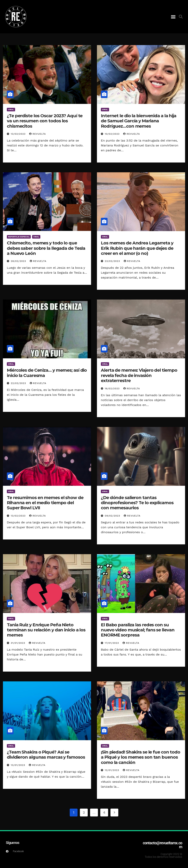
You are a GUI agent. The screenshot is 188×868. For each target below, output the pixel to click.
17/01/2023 (112, 643)
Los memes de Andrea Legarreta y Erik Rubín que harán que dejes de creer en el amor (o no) (137, 248)
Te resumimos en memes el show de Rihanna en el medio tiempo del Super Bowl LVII (45, 503)
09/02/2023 (113, 516)
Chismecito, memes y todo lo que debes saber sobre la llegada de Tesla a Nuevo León (46, 248)
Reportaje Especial (19, 237)
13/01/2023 (18, 765)
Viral (11, 109)
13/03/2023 (19, 134)
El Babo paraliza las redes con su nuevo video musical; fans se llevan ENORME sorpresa (138, 630)
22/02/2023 (19, 383)
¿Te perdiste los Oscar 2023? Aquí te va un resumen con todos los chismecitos (45, 121)
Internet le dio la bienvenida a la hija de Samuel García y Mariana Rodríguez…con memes (139, 121)
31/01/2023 (18, 643)
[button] (173, 17)
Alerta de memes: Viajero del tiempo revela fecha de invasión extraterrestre (139, 375)
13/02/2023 (19, 516)
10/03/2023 (113, 134)
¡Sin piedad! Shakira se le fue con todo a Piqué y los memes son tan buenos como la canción (141, 757)
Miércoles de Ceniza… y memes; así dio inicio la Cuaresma (47, 373)
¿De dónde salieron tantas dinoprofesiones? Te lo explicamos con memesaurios (137, 503)
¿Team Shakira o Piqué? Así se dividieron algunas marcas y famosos (46, 755)
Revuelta (38, 134)
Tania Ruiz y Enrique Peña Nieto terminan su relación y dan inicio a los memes (46, 630)
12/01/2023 (112, 770)
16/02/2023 (113, 389)
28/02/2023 (19, 261)
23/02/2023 (113, 261)
